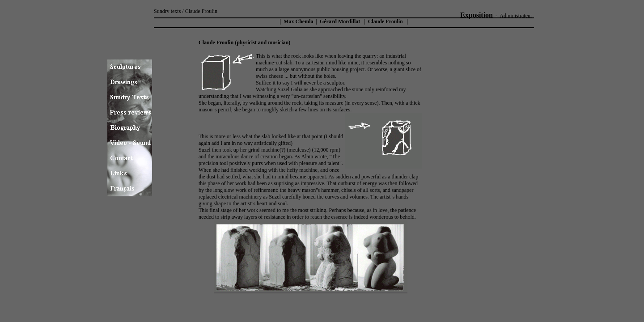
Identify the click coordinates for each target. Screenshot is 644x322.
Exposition (477, 15)
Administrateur (516, 16)
